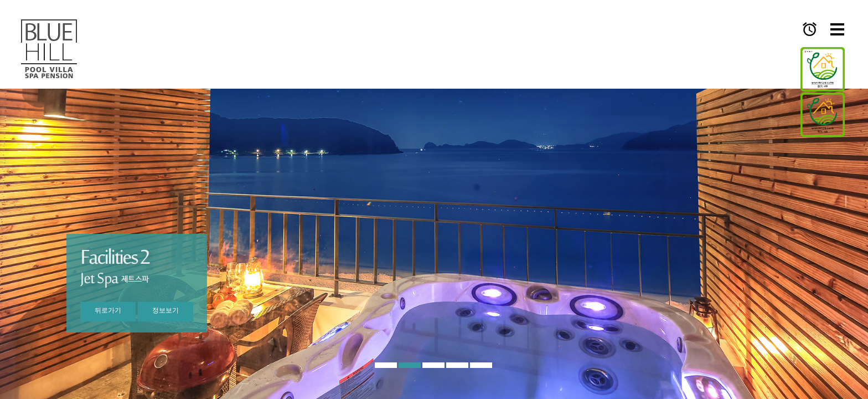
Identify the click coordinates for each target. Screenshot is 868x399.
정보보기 (166, 310)
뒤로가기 (108, 310)
